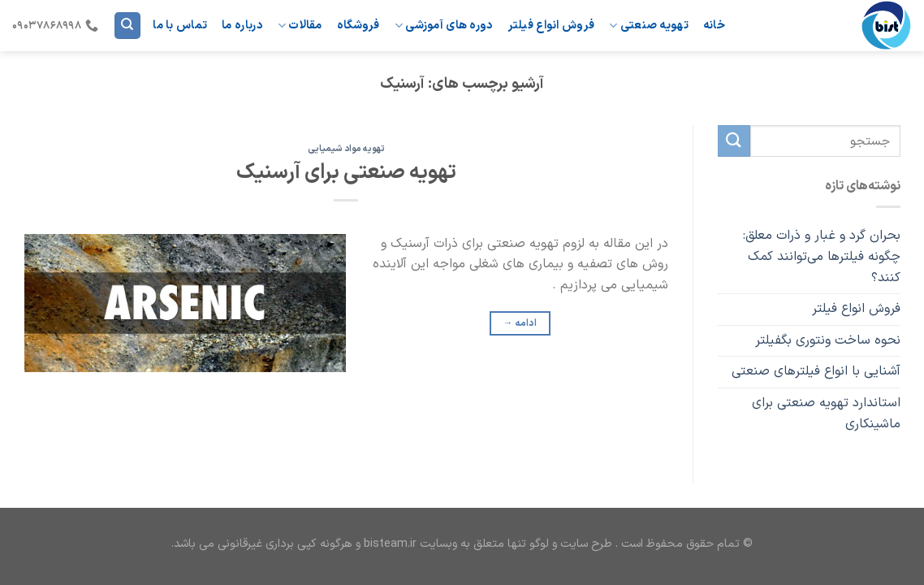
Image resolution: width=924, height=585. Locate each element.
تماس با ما (180, 26)
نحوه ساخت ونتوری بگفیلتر (827, 340)
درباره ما (242, 26)
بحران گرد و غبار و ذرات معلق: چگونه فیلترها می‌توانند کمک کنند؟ (821, 257)
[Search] (127, 26)
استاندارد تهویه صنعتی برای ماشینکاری (825, 414)
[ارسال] (734, 141)
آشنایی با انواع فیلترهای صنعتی (815, 372)
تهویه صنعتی (649, 26)
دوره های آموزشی (444, 26)
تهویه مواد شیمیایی (346, 149)
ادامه (520, 324)
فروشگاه (358, 26)
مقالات (300, 26)
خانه (714, 26)
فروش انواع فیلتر (552, 26)
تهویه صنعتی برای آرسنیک (346, 173)
